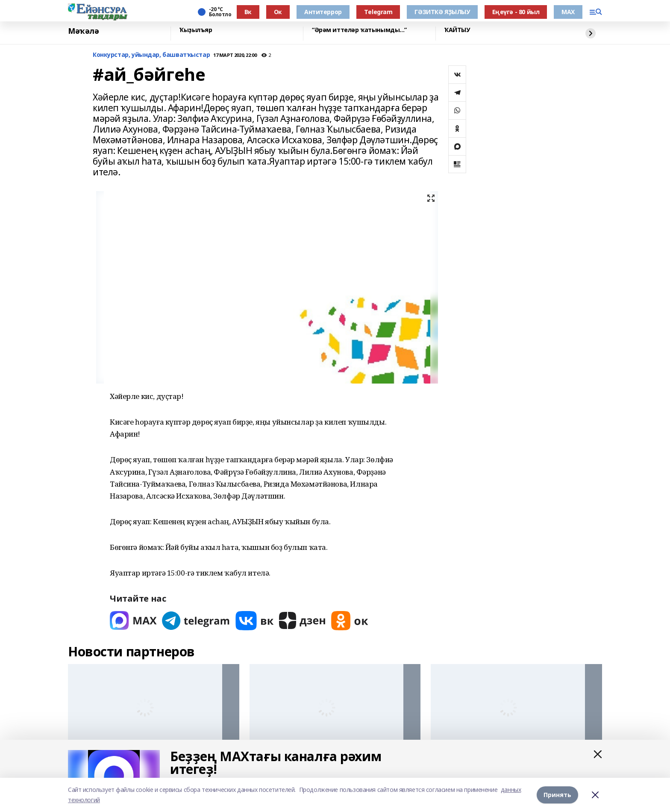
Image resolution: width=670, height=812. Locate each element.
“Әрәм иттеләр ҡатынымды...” (359, 30)
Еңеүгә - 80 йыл (516, 12)
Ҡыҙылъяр (196, 30)
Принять (557, 795)
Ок (278, 12)
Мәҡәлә (83, 31)
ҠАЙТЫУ (457, 30)
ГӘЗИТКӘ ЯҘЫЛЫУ (442, 12)
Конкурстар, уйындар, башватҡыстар (151, 55)
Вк (248, 12)
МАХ (568, 12)
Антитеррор (323, 12)
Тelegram (378, 12)
